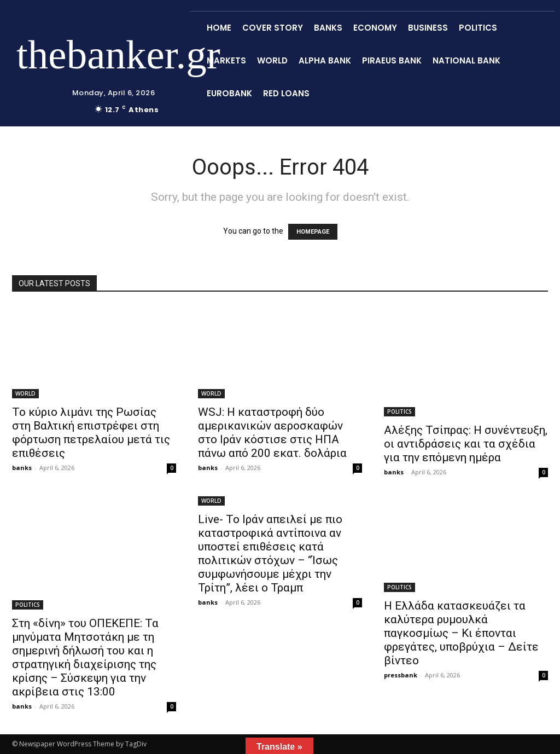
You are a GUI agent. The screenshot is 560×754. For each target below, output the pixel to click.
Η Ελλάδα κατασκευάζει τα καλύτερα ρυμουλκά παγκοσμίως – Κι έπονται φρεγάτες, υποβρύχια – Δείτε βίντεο (461, 633)
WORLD (25, 393)
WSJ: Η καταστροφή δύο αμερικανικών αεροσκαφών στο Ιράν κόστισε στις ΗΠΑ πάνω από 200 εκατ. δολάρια (272, 433)
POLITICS (399, 411)
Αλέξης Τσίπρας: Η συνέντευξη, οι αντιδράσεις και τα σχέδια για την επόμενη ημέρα (466, 444)
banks (22, 468)
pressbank (401, 675)
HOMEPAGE (313, 232)
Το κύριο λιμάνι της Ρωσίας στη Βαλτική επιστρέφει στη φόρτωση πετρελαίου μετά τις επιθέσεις (91, 433)
